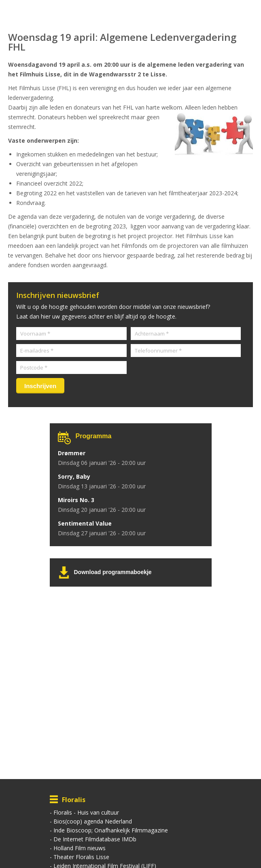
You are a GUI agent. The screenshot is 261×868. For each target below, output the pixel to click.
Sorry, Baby (74, 476)
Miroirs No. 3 (76, 500)
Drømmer (72, 453)
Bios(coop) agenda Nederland (93, 821)
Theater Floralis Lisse (81, 857)
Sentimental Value (85, 523)
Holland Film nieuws (80, 848)
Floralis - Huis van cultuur (86, 812)
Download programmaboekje (113, 572)
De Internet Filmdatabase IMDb (95, 839)
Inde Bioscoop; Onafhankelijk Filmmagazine (111, 830)
